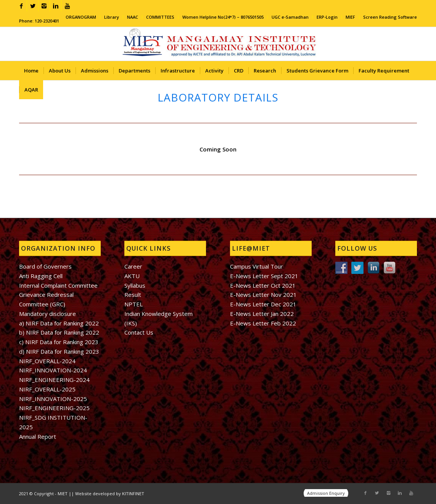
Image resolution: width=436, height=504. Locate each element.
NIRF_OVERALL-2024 (47, 361)
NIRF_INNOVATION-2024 (53, 370)
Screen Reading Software (390, 17)
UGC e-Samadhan (290, 17)
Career (133, 266)
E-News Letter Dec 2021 (263, 304)
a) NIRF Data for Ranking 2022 (59, 323)
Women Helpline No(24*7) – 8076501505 (223, 17)
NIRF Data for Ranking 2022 (62, 332)
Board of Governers (45, 266)
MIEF (350, 17)
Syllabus (135, 285)
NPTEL (134, 304)
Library (112, 17)
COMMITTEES (160, 17)
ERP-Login (327, 17)
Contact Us (139, 332)
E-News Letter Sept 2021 (264, 276)
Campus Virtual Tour (257, 266)
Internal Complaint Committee (58, 285)
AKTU (132, 276)
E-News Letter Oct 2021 (263, 285)
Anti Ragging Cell (41, 276)
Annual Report (38, 436)
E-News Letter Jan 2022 (262, 314)
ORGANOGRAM (81, 17)
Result (133, 295)
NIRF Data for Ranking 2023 (62, 342)
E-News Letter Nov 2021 (263, 295)
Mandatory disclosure (47, 314)
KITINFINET (133, 494)
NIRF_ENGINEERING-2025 (54, 408)
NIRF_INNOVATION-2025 (53, 399)
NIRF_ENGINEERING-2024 (54, 380)
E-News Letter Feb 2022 (263, 323)
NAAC (133, 17)
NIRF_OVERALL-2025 (47, 389)
